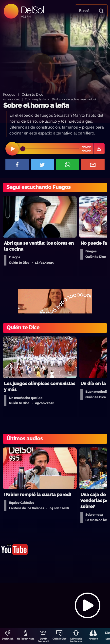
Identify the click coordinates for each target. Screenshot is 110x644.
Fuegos (9, 94)
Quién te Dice (32, 94)
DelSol (32, 10)
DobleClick (8, 639)
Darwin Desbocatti (43, 640)
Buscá (84, 11)
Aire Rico (93, 639)
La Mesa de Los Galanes (76, 640)
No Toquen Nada (26, 639)
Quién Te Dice (59, 639)
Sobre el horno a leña (36, 105)
